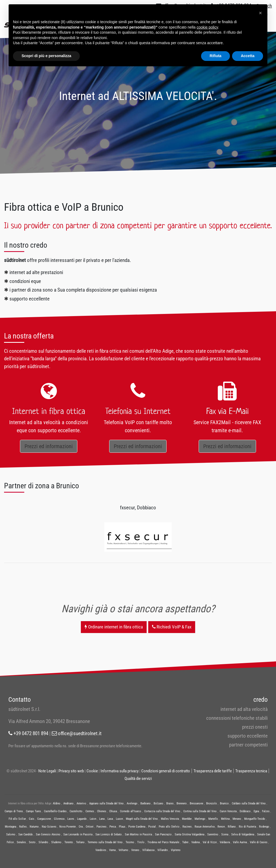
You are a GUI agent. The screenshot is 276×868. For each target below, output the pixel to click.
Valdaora (225, 842)
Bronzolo (212, 803)
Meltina (225, 819)
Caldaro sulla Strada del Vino (249, 803)
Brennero (182, 803)
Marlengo (200, 819)
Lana (102, 819)
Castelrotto (76, 811)
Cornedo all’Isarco (131, 811)
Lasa (110, 819)
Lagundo (82, 819)
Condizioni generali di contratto (166, 771)
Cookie (92, 771)
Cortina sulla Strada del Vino (200, 811)
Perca (113, 827)
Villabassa (148, 850)
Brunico (224, 803)
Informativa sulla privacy (120, 771)
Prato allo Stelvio (169, 827)
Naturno (34, 827)
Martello (213, 819)
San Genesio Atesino (48, 834)
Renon (221, 827)
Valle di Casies (259, 842)
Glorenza (59, 819)
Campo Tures (33, 811)
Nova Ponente (68, 827)
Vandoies (101, 850)
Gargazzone (44, 819)
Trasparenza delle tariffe (213, 771)
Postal (152, 827)
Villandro (163, 850)
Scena (225, 834)
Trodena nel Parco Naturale (163, 842)
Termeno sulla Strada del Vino (105, 842)
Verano (135, 850)
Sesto (32, 842)
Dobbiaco (245, 811)
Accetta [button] (248, 56)
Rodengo (264, 827)
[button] (260, 13)
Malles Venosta (170, 819)
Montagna (11, 827)
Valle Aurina (240, 842)
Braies (170, 803)
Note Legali (47, 771)
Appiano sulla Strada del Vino (106, 803)
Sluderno (56, 842)
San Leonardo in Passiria (78, 834)
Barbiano (146, 803)
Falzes (266, 811)
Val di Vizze (210, 842)
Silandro (43, 842)
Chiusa (113, 811)
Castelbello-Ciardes (55, 811)
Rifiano (232, 827)
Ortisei (90, 827)
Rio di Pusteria (247, 827)
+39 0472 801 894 (28, 733)
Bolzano (158, 803)
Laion (93, 819)
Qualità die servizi (138, 779)
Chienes (102, 811)
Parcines (101, 827)
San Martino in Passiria (138, 834)
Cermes (90, 811)
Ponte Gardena (137, 827)
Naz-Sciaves (49, 827)
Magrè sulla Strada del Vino (142, 819)
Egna (256, 811)
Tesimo (130, 842)
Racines (187, 827)
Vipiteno (176, 850)
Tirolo (141, 842)
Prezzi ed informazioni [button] (49, 446)
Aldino (57, 803)
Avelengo (132, 803)
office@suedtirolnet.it (77, 733)
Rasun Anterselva (205, 827)
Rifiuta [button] (216, 56)
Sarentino (213, 834)
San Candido (26, 834)
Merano (237, 819)
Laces (71, 819)
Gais (32, 819)
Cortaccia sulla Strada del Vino (162, 811)
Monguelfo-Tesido (255, 819)
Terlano (80, 842)
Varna (112, 850)
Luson (119, 819)
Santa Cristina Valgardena (189, 834)
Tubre (185, 842)
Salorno (11, 834)
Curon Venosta (228, 811)
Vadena (196, 842)
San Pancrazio (163, 834)
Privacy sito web (71, 771)
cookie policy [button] (207, 27)
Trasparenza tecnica (251, 771)
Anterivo (81, 803)
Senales (21, 842)
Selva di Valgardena (243, 834)
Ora (81, 827)
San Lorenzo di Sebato (109, 834)
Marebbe (187, 819)
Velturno (123, 850)
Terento (69, 842)
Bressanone (196, 803)
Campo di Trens (14, 811)
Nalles (23, 827)
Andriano (68, 803)
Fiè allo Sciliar (17, 819)
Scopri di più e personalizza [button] (46, 56)
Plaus (122, 827)
